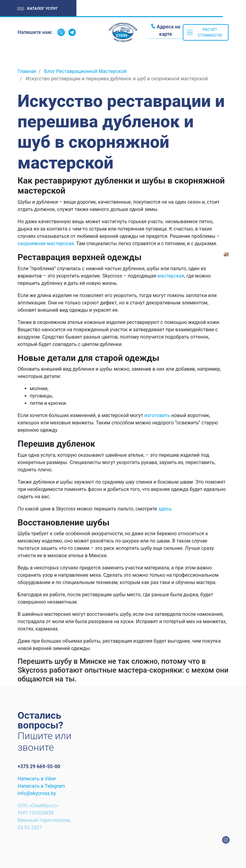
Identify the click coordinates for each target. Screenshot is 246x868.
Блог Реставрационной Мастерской (85, 71)
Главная (27, 71)
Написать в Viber (37, 779)
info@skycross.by (37, 793)
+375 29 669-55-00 (39, 766)
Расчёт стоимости (210, 32)
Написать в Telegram (41, 786)
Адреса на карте (169, 30)
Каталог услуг (43, 8)
